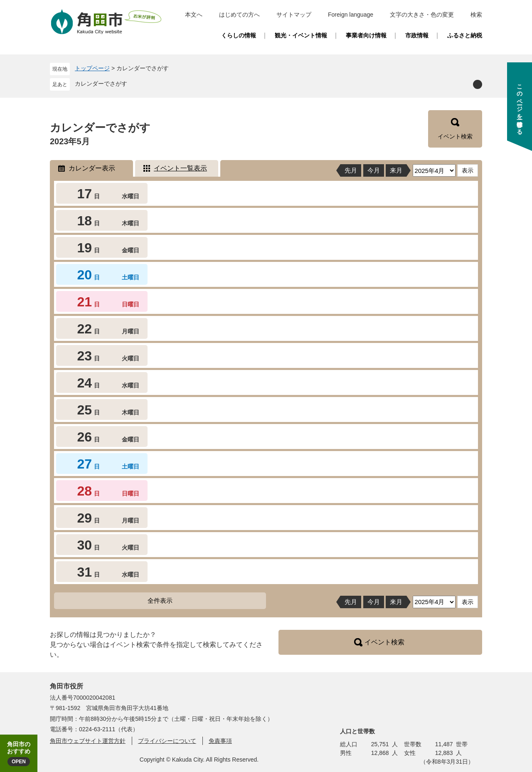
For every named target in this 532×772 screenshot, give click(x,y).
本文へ (194, 15)
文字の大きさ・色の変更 (422, 15)
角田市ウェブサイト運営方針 (88, 741)
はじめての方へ (239, 15)
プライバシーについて (167, 741)
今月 (374, 170)
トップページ (92, 68)
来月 (396, 170)
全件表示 (160, 601)
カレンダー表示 (92, 168)
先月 (351, 170)
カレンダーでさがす (101, 84)
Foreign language (351, 15)
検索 (476, 15)
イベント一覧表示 (180, 168)
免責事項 (220, 741)
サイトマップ (294, 15)
